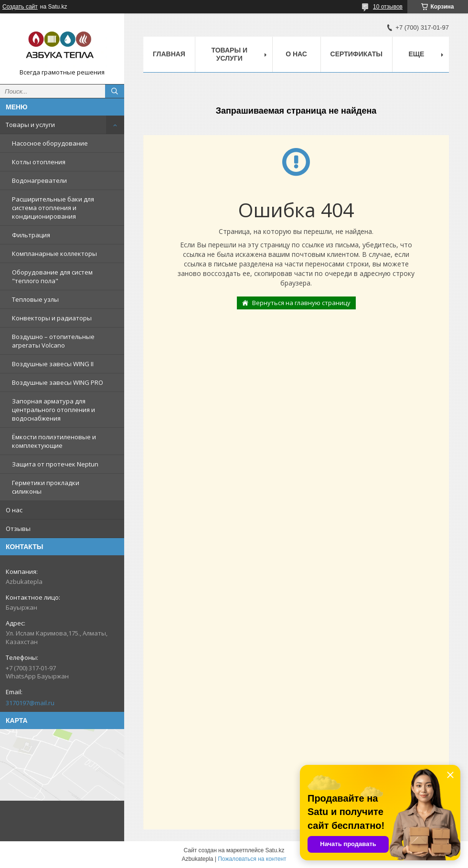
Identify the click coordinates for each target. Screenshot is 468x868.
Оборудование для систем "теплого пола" (52, 276)
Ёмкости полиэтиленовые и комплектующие (54, 441)
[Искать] (115, 91)
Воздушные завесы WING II (53, 364)
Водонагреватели (39, 180)
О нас (14, 510)
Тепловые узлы (35, 299)
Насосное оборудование (50, 143)
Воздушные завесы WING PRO (58, 382)
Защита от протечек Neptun (55, 464)
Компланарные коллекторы (54, 254)
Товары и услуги (30, 125)
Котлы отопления (39, 162)
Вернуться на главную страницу (301, 303)
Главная (169, 54)
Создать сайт (20, 7)
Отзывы (18, 529)
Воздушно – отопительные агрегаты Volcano (53, 341)
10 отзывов (388, 7)
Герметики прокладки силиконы (46, 487)
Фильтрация (31, 235)
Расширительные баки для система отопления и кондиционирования (53, 208)
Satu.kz (275, 850)
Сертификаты (356, 54)
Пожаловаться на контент (252, 859)
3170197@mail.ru (30, 703)
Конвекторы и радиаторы (52, 318)
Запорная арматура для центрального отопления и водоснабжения (53, 410)
